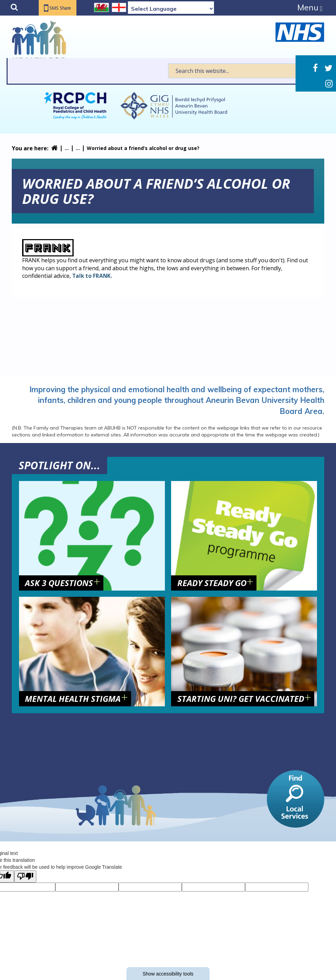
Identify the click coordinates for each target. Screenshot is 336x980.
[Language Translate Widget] (171, 9)
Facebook (315, 68)
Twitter (329, 68)
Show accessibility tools (168, 974)
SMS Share (63, 8)
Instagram (329, 84)
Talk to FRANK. (93, 276)
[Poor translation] (25, 877)
